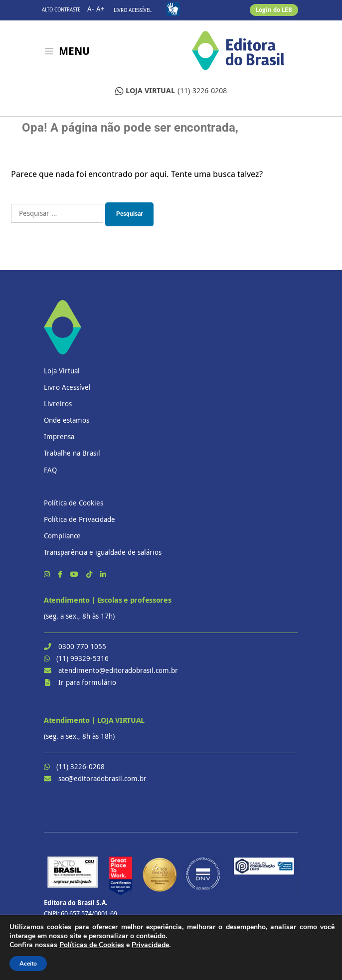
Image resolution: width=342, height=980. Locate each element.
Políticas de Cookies (92, 945)
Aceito (28, 964)
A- (91, 9)
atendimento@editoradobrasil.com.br (118, 670)
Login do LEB (274, 10)
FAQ (50, 470)
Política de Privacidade (80, 519)
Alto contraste (61, 10)
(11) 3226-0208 (171, 91)
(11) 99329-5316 (83, 658)
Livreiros (58, 404)
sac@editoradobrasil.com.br (102, 778)
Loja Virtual (62, 371)
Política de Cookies (74, 503)
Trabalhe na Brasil (72, 453)
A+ (100, 9)
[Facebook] (61, 574)
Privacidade (150, 945)
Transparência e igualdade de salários (103, 552)
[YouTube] (75, 574)
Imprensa (59, 436)
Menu (74, 51)
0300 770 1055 (82, 646)
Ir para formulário (87, 682)
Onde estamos (67, 420)
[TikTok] (90, 574)
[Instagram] (48, 574)
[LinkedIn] (103, 574)
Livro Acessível (133, 10)
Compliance (62, 536)
